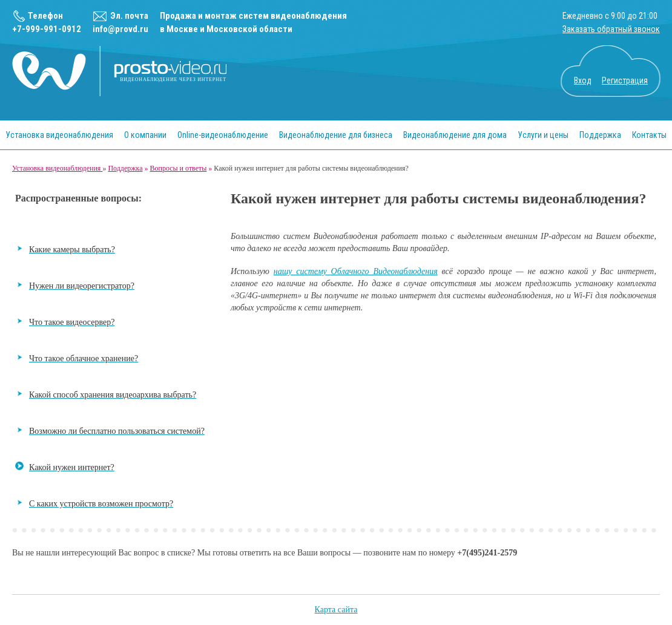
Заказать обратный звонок (611, 29)
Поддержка (600, 135)
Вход (583, 80)
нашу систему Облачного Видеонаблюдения (356, 271)
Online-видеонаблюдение (223, 135)
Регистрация (625, 80)
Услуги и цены (543, 135)
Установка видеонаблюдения (59, 135)
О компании (145, 135)
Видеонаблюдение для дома (455, 135)
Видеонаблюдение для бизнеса (336, 135)
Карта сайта (336, 610)
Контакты (649, 135)
